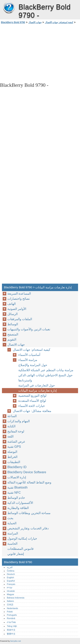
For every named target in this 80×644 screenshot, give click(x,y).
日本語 (10, 605)
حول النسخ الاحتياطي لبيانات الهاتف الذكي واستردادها (45, 378)
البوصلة (12, 452)
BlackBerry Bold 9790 (9, 8)
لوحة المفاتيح (16, 431)
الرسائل (12, 314)
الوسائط (13, 324)
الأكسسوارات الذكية (20, 503)
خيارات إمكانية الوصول (22, 538)
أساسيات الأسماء (29, 355)
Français (11, 584)
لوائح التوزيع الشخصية (32, 396)
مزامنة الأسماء (28, 360)
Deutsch (11, 574)
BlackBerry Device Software (27, 472)
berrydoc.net (16, 641)
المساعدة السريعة (19, 294)
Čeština (11, 571)
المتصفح (13, 334)
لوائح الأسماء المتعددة (32, 401)
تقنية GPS (14, 447)
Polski (10, 612)
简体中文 (11, 630)
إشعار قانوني (16, 554)
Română (11, 618)
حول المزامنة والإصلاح (33, 365)
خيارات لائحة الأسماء (32, 406)
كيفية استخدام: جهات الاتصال (59, 22)
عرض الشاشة (16, 442)
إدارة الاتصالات (17, 477)
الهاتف (12, 304)
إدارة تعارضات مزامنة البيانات (37, 391)
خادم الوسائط (16, 498)
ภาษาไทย (11, 622)
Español (11, 581)
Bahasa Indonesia (16, 598)
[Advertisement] (40, 53)
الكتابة (11, 426)
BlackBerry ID (17, 467)
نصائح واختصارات (19, 299)
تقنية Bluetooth (17, 487)
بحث (10, 518)
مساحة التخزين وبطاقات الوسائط (29, 513)
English (10, 577)
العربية (10, 567)
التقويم (12, 339)
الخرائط (12, 457)
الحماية (12, 523)
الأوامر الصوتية (17, 309)
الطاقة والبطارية (18, 508)
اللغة (10, 436)
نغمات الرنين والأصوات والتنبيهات (29, 329)
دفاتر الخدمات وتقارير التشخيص (28, 528)
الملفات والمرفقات (20, 319)
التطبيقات (14, 462)
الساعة (12, 416)
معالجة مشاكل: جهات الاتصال (32, 411)
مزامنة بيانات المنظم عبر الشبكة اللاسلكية (46, 370)
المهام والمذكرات (19, 421)
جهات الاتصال (35, 22)
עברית (10, 587)
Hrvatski (11, 591)
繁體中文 (11, 634)
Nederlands (12, 608)
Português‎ (12, 615)
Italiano (10, 601)
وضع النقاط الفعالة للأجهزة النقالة (29, 482)
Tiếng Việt (12, 626)
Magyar (10, 594)
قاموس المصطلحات (20, 549)
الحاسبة (12, 544)
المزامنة (13, 533)
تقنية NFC (14, 493)
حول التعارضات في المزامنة (37, 385)
